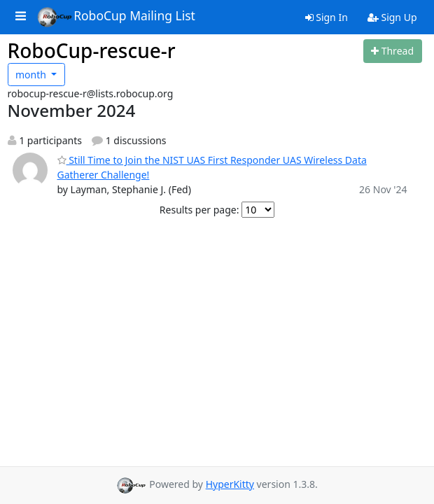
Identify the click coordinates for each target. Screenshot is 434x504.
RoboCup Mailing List (116, 17)
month (32, 75)
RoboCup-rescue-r (92, 50)
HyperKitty (230, 484)
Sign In (327, 17)
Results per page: (199, 210)
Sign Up (392, 17)
